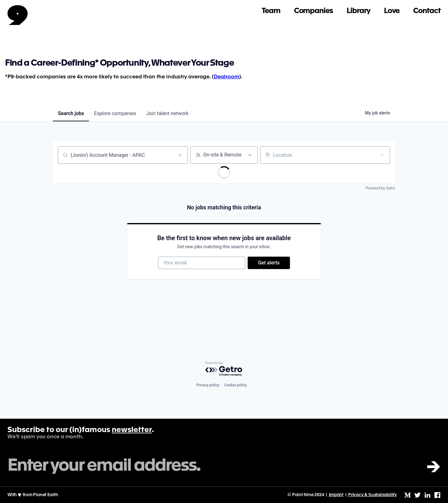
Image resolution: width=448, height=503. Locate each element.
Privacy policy (208, 385)
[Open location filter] (382, 155)
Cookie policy (236, 385)
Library (358, 11)
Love (392, 11)
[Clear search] (180, 155)
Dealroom (226, 77)
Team (271, 11)
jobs (71, 113)
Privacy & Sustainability (373, 495)
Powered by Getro (380, 188)
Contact (427, 11)
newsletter (132, 430)
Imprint (336, 495)
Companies (313, 11)
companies (115, 113)
